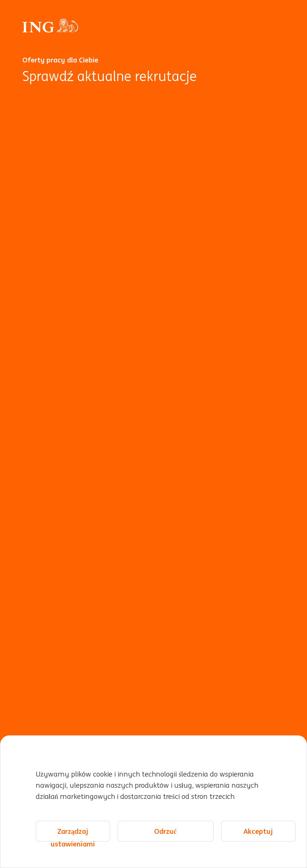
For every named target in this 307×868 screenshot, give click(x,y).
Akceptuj (258, 831)
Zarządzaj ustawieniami (73, 834)
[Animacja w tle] (153, 474)
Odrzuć (165, 831)
